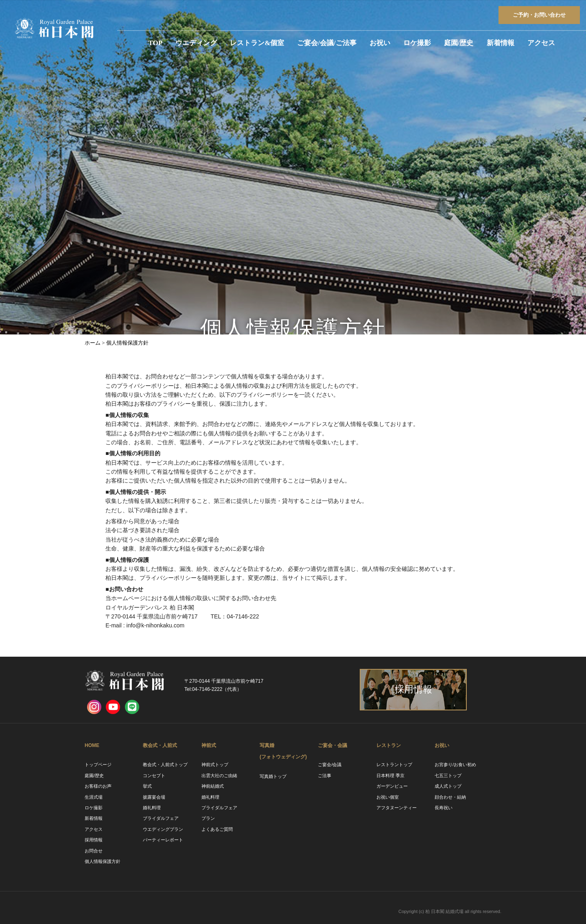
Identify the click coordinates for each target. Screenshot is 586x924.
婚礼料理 (152, 808)
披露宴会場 (154, 797)
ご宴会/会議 (330, 765)
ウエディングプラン (163, 829)
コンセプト (154, 775)
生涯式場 (94, 797)
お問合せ (94, 851)
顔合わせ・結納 (450, 797)
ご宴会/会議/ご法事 (327, 43)
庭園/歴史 (459, 43)
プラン (208, 818)
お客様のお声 (98, 786)
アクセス (541, 43)
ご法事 (325, 775)
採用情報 (94, 840)
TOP (156, 43)
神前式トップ (215, 765)
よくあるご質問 (217, 829)
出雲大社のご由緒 (219, 775)
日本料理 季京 (390, 775)
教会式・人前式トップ (165, 765)
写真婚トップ (273, 776)
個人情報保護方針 (103, 861)
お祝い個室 (388, 797)
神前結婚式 (213, 786)
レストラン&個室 (257, 43)
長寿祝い (444, 808)
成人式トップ (448, 786)
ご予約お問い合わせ (539, 15)
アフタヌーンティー (397, 808)
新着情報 (501, 43)
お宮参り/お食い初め (455, 765)
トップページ (98, 765)
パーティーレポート (163, 840)
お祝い (380, 43)
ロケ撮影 (417, 43)
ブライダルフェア (161, 818)
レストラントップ (394, 765)
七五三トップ (448, 775)
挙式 (147, 786)
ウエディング (196, 43)
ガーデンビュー (392, 786)
